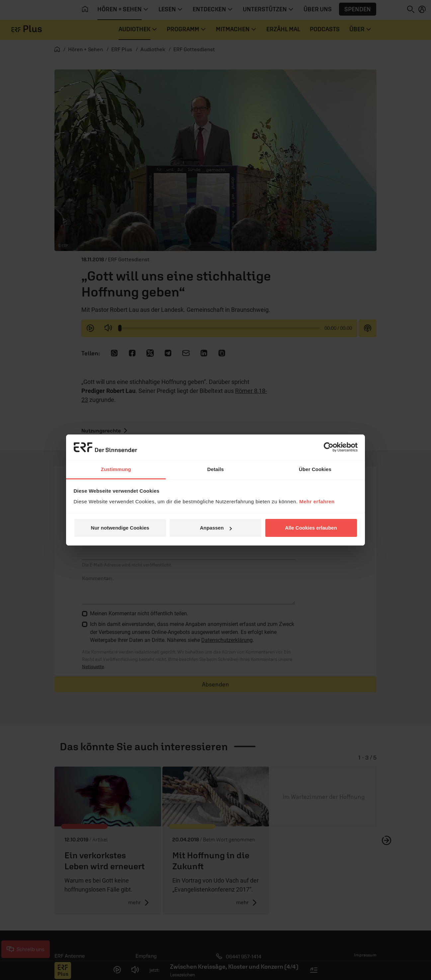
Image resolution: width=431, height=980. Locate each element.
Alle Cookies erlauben (311, 528)
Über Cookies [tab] (315, 469)
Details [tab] (215, 469)
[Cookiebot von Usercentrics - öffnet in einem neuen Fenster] (329, 447)
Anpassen (216, 528)
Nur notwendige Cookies (120, 528)
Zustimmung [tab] (116, 469)
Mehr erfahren (317, 501)
